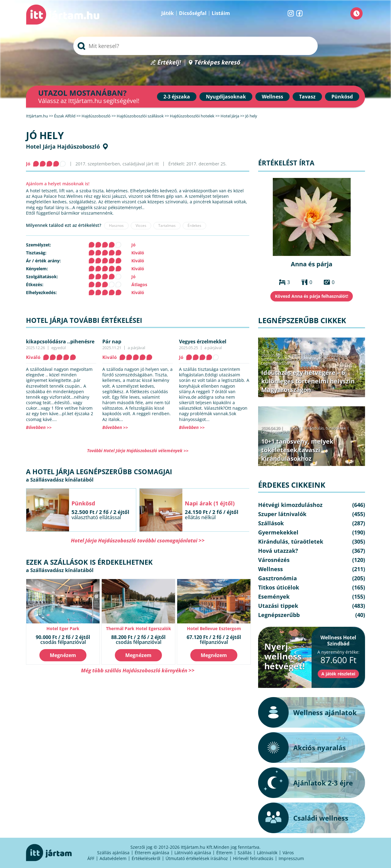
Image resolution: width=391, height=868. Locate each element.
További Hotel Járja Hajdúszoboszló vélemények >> (138, 451)
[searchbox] (195, 46)
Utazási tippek (278, 606)
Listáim (221, 13)
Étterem (224, 853)
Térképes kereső (217, 63)
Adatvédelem (113, 858)
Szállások (271, 523)
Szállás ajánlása (113, 853)
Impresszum (291, 858)
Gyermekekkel (278, 532)
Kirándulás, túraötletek (317, 359)
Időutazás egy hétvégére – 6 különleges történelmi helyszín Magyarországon (308, 381)
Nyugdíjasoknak (226, 97)
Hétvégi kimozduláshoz (326, 355)
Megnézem (63, 655)
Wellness (272, 97)
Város (288, 853)
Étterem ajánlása (152, 853)
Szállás (245, 853)
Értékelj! (169, 63)
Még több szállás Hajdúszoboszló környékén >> (138, 670)
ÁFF (91, 858)
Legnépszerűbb (275, 363)
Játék (168, 13)
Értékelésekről (146, 858)
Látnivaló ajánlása (193, 853)
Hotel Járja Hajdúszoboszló (63, 146)
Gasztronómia (278, 578)
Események (274, 597)
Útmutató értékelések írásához (197, 858)
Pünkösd (342, 97)
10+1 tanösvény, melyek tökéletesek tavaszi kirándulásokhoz (297, 450)
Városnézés (274, 560)
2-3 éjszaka (177, 97)
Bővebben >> (39, 427)
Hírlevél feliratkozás (253, 858)
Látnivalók (267, 853)
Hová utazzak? (278, 551)
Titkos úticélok (279, 587)
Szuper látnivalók (277, 359)
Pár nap (112, 342)
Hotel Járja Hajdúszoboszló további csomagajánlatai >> (138, 540)
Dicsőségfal (193, 13)
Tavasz (307, 97)
